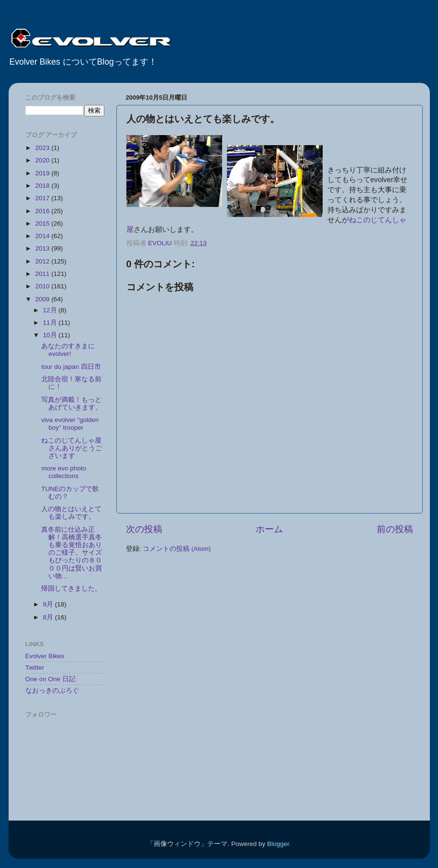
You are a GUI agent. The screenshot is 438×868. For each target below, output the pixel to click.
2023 (43, 148)
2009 (43, 299)
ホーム (269, 529)
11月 (51, 323)
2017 (43, 198)
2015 (43, 223)
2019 (43, 173)
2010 (43, 286)
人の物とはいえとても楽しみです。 (71, 513)
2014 (43, 236)
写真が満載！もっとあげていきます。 (72, 404)
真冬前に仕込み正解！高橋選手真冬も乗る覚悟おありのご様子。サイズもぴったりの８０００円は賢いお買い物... (72, 553)
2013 (43, 248)
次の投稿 (144, 529)
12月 (51, 310)
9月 (49, 604)
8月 (49, 617)
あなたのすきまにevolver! (68, 350)
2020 (43, 160)
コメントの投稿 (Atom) (177, 549)
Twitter (35, 668)
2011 (43, 274)
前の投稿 (395, 529)
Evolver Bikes (45, 656)
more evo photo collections (64, 472)
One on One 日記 (51, 679)
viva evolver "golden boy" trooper (70, 424)
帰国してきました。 (71, 588)
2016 (43, 211)
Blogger (278, 844)
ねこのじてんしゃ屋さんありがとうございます (72, 448)
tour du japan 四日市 (74, 367)
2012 (43, 261)
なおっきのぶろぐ (52, 691)
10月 (51, 335)
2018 (43, 186)
